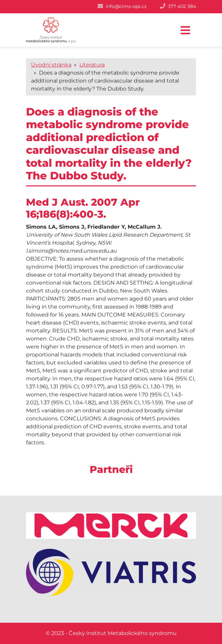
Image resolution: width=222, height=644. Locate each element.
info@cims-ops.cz (126, 6)
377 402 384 (182, 6)
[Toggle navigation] (185, 30)
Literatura (92, 65)
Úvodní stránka (51, 65)
